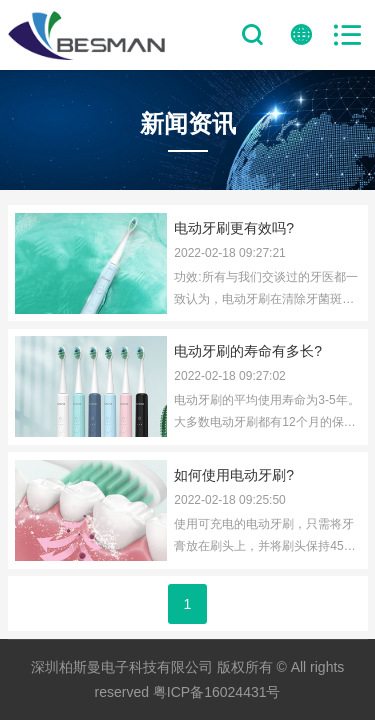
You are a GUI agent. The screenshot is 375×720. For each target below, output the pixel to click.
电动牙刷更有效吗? (234, 228)
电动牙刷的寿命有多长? (248, 351)
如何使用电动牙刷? (234, 475)
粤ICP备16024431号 (217, 692)
